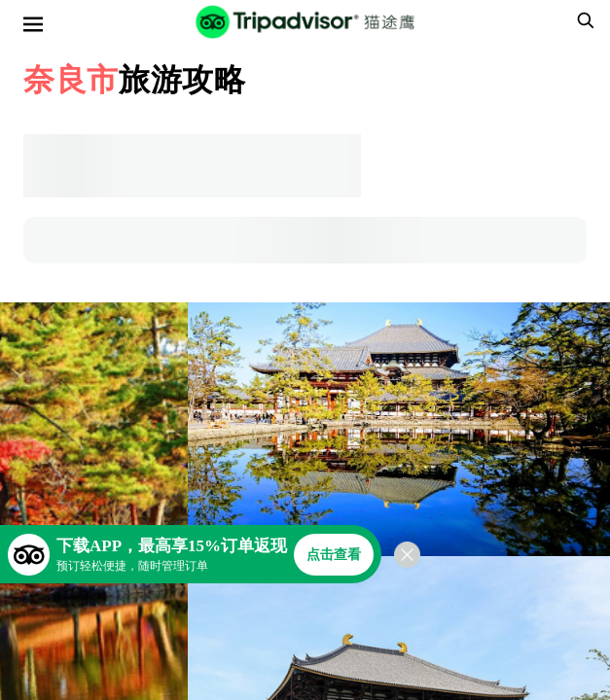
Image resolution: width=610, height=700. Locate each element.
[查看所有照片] (399, 429)
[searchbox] (583, 20)
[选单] (33, 24)
